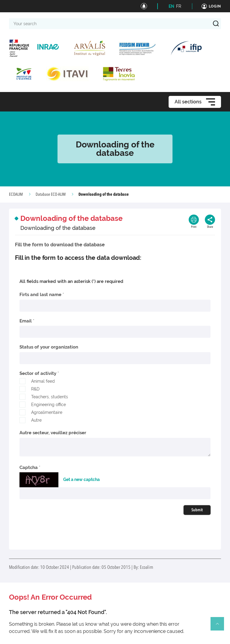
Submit (197, 510)
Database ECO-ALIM (51, 194)
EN (171, 6)
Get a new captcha (81, 479)
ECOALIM (16, 194)
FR (179, 6)
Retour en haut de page (220, 626)
